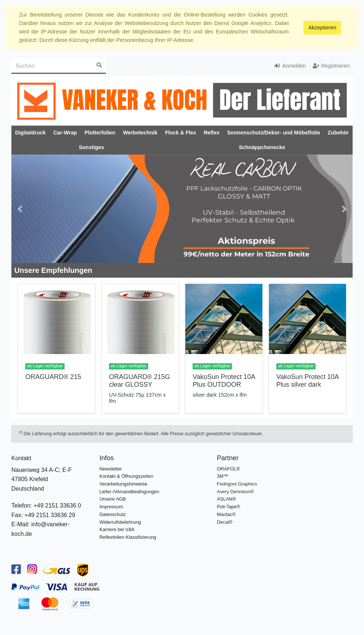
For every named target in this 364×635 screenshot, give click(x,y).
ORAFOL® (228, 469)
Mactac (225, 514)
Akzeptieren (322, 28)
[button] (20, 209)
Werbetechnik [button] (140, 133)
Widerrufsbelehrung (120, 522)
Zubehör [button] (338, 133)
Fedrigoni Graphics (237, 484)
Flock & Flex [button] (181, 133)
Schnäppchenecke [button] (262, 147)
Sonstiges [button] (92, 147)
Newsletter (111, 469)
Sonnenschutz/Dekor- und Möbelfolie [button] (274, 133)
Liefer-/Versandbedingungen (129, 492)
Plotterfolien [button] (100, 133)
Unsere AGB (113, 499)
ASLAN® (226, 499)
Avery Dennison (234, 492)
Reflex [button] (212, 133)
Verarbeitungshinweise (123, 484)
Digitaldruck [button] (30, 133)
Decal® (225, 522)
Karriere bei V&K (117, 529)
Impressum (111, 507)
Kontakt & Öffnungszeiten (126, 476)
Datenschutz (113, 514)
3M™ (223, 476)
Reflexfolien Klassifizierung (128, 537)
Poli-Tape (227, 507)
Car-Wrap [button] (65, 133)
